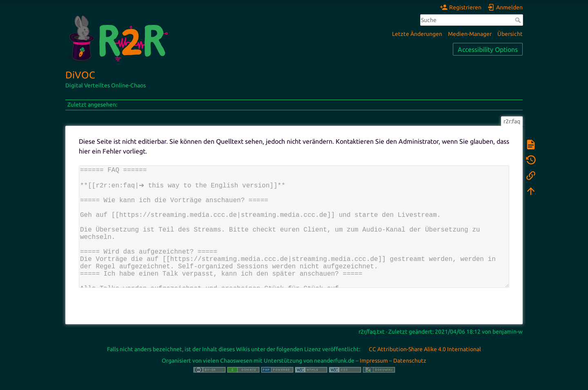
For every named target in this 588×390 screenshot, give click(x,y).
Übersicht (510, 34)
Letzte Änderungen (417, 34)
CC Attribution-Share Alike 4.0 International (425, 349)
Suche (519, 20)
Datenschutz (410, 361)
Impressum (374, 361)
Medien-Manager (470, 34)
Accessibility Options (488, 49)
